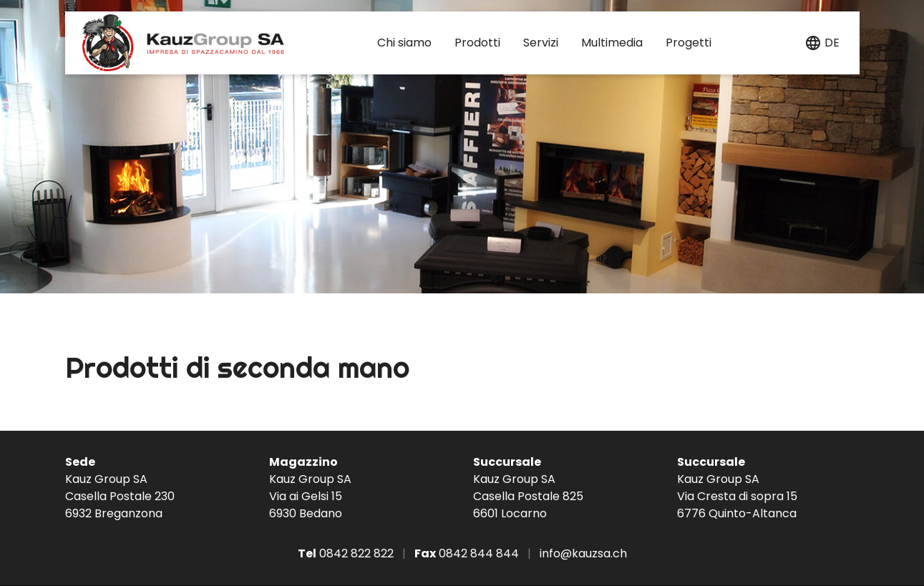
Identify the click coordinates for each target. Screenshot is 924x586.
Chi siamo (404, 43)
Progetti (689, 43)
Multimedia (612, 43)
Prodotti (477, 43)
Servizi (541, 43)
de (832, 43)
